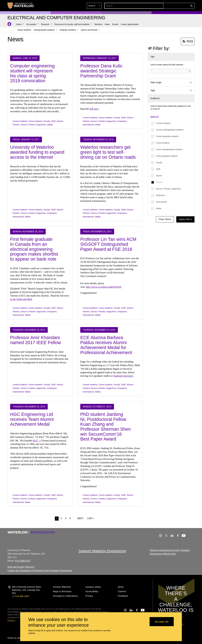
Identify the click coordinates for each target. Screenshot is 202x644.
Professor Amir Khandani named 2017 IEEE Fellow (35, 340)
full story (94, 109)
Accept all (162, 622)
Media (159, 208)
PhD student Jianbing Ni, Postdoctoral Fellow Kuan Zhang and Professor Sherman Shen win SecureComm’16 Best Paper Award (106, 427)
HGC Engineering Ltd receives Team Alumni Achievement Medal (32, 419)
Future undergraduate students (169, 149)
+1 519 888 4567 (21, 596)
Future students (163, 143)
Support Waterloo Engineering (102, 551)
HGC (36, 441)
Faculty (159, 163)
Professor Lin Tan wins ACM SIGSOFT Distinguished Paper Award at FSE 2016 (108, 244)
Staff (158, 169)
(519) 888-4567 (23, 561)
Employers (161, 195)
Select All (154, 117)
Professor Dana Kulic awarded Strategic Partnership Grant (101, 71)
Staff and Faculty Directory (21, 567)
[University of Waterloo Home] (21, 6)
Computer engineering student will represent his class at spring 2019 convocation (32, 73)
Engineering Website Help (163, 554)
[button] (169, 6)
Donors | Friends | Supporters (168, 189)
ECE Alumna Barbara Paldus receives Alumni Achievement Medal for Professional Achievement (106, 345)
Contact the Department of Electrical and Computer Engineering (40, 570)
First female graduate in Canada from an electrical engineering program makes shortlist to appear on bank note (34, 249)
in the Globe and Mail (21, 299)
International (161, 202)
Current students (163, 123)
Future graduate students (167, 156)
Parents (159, 182)
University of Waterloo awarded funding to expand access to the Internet (37, 152)
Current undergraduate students (170, 130)
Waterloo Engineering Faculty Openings (170, 550)
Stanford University (123, 376)
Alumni (159, 176)
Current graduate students (167, 136)
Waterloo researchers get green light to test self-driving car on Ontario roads (108, 152)
